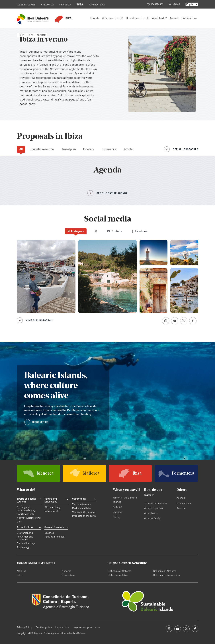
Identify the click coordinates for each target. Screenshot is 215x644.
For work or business (155, 503)
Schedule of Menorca (165, 571)
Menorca (66, 571)
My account (155, 4)
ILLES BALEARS (26, 4)
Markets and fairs (82, 508)
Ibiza (20, 575)
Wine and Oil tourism (84, 512)
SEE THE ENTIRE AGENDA (112, 193)
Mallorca (21, 571)
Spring (117, 517)
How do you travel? (138, 18)
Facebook (140, 231)
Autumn (118, 507)
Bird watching (52, 507)
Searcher (181, 508)
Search (174, 4)
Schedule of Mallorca (120, 571)
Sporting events (26, 514)
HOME (22, 35)
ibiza (31, 35)
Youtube (115, 231)
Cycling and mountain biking (26, 509)
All (21, 149)
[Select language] (192, 4)
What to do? (159, 18)
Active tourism (25, 518)
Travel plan (69, 149)
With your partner (153, 508)
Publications (190, 18)
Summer (118, 512)
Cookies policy (44, 627)
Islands (95, 18)
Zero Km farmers (82, 504)
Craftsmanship (25, 533)
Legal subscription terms (86, 627)
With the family (152, 518)
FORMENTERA (97, 4)
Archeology (23, 547)
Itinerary (89, 149)
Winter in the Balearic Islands (125, 500)
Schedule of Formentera (167, 575)
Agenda (174, 18)
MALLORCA (47, 4)
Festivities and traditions (25, 538)
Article (128, 149)
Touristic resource (42, 149)
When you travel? (113, 18)
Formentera (68, 575)
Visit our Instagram (39, 320)
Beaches (49, 533)
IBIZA (80, 4)
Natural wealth (52, 511)
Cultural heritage (26, 543)
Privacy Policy (24, 627)
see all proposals (186, 149)
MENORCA (65, 4)
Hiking (37, 518)
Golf (19, 522)
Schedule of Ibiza (118, 575)
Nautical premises (54, 537)
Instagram (75, 231)
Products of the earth (84, 516)
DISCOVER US (40, 422)
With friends (151, 513)
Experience (109, 149)
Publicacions (184, 503)
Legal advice (62, 627)
